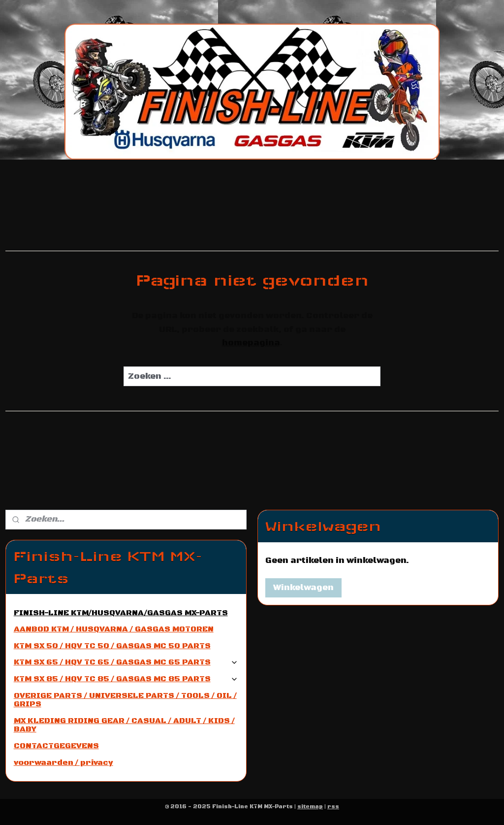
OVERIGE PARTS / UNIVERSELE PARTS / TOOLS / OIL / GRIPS (125, 700)
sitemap (310, 807)
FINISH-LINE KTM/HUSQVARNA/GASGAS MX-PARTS (121, 613)
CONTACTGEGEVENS (56, 746)
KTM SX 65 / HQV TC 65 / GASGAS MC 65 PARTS (126, 662)
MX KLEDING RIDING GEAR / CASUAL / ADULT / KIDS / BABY (124, 725)
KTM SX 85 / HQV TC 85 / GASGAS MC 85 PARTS (126, 679)
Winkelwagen (303, 588)
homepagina (251, 343)
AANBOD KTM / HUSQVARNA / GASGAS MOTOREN (114, 629)
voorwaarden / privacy (63, 762)
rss (333, 807)
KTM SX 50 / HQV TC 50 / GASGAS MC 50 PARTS (112, 646)
